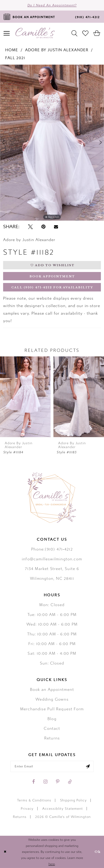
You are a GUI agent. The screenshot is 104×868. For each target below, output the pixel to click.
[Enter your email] (52, 766)
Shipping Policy (73, 800)
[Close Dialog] (5, 852)
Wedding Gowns (52, 699)
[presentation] (25, 397)
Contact (52, 729)
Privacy (27, 809)
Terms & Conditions (34, 800)
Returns (52, 738)
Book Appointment (52, 276)
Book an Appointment (52, 690)
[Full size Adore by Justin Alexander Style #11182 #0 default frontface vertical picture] (52, 143)
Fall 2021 (15, 58)
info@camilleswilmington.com (52, 559)
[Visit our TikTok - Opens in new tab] (70, 782)
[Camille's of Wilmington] (35, 33)
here (52, 864)
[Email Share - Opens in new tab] (56, 227)
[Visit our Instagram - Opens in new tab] (45, 782)
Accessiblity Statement (63, 809)
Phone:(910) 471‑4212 (52, 549)
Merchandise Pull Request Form (52, 709)
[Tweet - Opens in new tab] (30, 227)
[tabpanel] (52, 143)
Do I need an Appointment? (52, 5)
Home (12, 50)
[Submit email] (88, 766)
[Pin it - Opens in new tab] (43, 227)
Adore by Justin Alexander (57, 50)
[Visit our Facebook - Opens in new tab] (34, 782)
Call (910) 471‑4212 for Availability (52, 287)
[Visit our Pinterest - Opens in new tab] (58, 782)
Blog (52, 719)
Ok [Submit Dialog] (98, 852)
